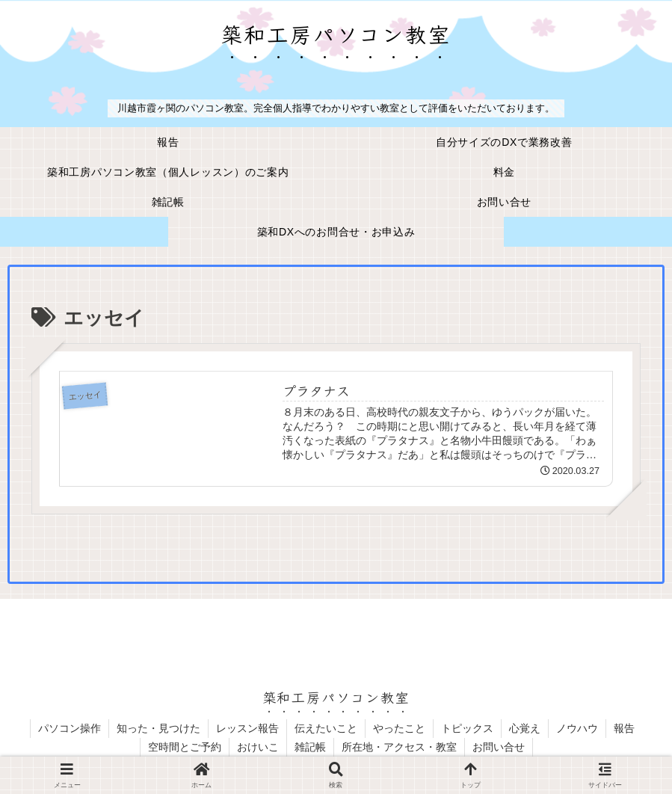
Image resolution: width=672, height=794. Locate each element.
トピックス (467, 728)
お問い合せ (499, 747)
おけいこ (258, 747)
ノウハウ (577, 728)
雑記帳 (310, 747)
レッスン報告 (247, 728)
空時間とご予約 (185, 747)
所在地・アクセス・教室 (399, 747)
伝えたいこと (326, 728)
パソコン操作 (70, 728)
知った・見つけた (158, 728)
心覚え (525, 728)
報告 (624, 728)
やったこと (399, 728)
